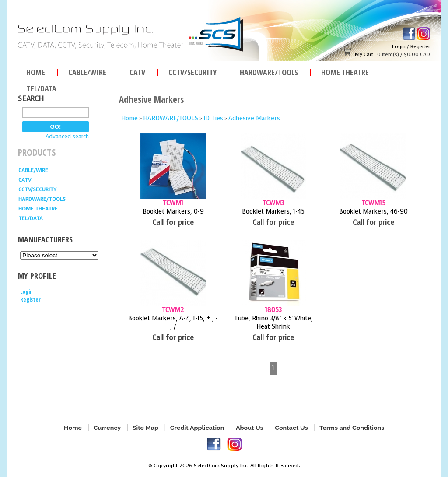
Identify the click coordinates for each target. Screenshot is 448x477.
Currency (107, 428)
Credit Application (197, 428)
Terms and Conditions (352, 428)
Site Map (145, 428)
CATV (137, 71)
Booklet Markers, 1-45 (273, 212)
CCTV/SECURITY (192, 71)
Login (399, 46)
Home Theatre (345, 71)
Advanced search (67, 136)
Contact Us (291, 428)
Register (420, 46)
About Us (250, 428)
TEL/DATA (42, 87)
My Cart (364, 54)
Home (36, 71)
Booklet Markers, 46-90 (373, 212)
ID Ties (213, 118)
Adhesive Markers (254, 118)
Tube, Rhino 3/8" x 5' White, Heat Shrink (273, 323)
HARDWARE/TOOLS (269, 71)
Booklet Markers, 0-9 (173, 212)
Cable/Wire (87, 71)
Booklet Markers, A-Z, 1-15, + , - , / (173, 323)
